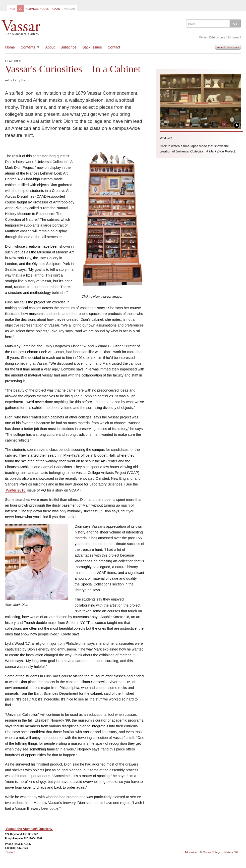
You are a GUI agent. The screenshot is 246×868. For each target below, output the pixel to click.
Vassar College (212, 852)
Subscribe (69, 47)
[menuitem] (12, 8)
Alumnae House (37, 9)
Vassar (70, 9)
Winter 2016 (16, 490)
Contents (28, 47)
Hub (12, 9)
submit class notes (228, 47)
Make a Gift (231, 852)
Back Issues (92, 47)
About (50, 47)
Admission (191, 852)
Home (10, 47)
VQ (21, 9)
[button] (235, 23)
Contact (114, 47)
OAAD (56, 9)
